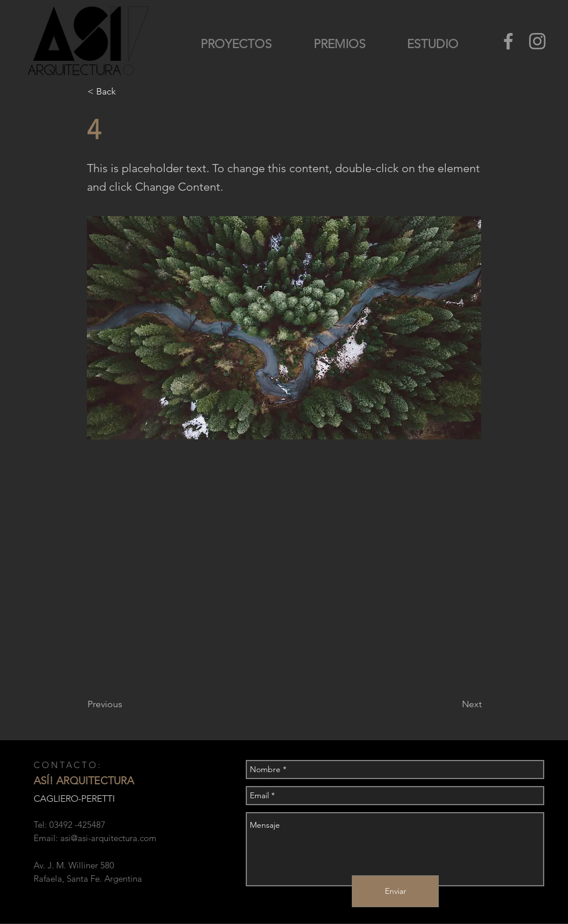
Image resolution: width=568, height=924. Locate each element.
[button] (126, 92)
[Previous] (126, 704)
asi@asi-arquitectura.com (108, 838)
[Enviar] (395, 891)
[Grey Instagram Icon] (537, 41)
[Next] (453, 704)
